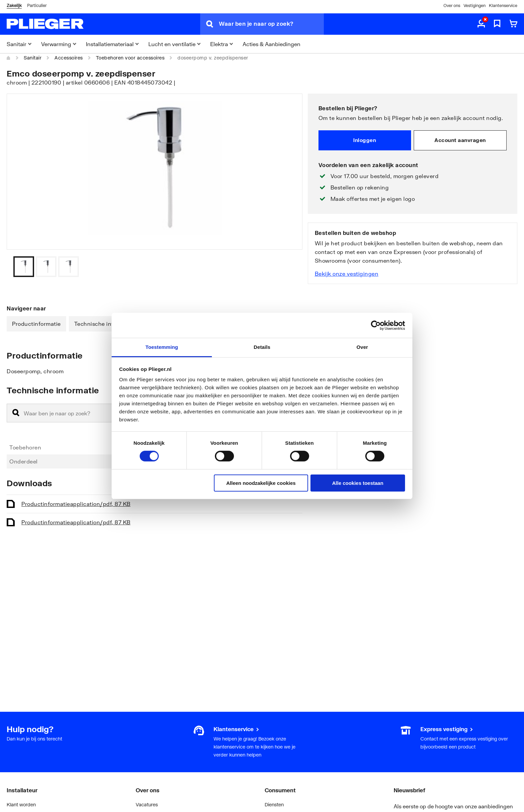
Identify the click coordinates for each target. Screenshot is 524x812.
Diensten (274, 804)
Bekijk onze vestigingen (347, 274)
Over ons (452, 6)
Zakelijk (14, 6)
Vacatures (147, 804)
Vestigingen (475, 6)
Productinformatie (36, 324)
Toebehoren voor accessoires (130, 58)
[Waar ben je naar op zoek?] (271, 24)
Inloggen (365, 140)
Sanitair (33, 58)
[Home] (9, 58)
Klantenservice (503, 6)
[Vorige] (289, 267)
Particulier (37, 6)
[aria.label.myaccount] (481, 24)
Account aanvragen (460, 140)
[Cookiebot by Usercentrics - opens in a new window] (376, 325)
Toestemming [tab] (162, 347)
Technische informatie (104, 324)
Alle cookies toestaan (358, 483)
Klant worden (21, 804)
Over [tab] (362, 347)
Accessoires (69, 58)
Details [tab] (262, 347)
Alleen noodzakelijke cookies (261, 483)
